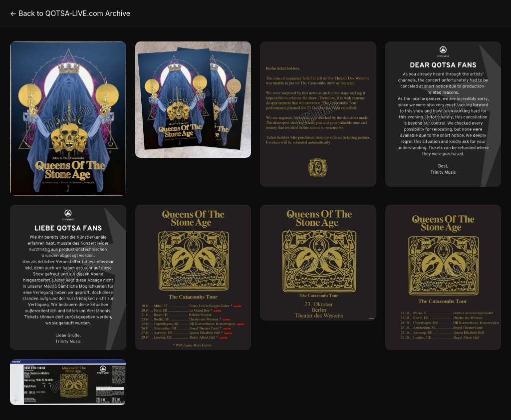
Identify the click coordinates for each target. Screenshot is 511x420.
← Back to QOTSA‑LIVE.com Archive (70, 13)
